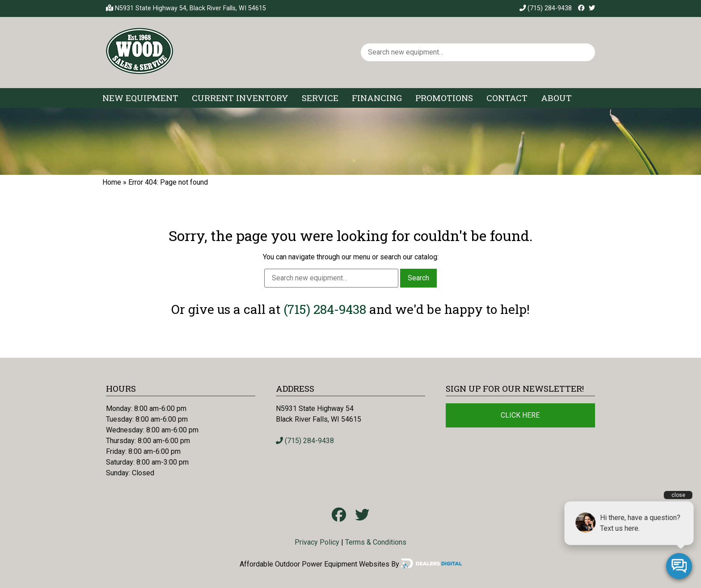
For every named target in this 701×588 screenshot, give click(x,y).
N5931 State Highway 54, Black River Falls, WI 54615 (190, 8)
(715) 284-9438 (546, 8)
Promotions (444, 98)
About (556, 98)
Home (112, 182)
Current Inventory (240, 98)
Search (418, 278)
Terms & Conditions (376, 542)
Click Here (520, 415)
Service (320, 98)
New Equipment (140, 98)
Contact (507, 98)
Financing (377, 98)
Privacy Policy (317, 542)
